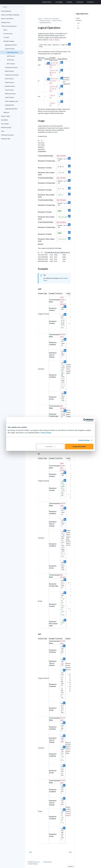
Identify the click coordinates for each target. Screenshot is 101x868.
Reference (13, 112)
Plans (12, 131)
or (78, 26)
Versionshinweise (12, 11)
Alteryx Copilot (12, 116)
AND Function (11, 56)
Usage (78, 18)
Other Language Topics (14, 101)
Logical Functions (14, 49)
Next (70, 852)
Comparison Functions (14, 67)
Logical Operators (13, 52)
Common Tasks (13, 34)
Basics (13, 30)
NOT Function (11, 64)
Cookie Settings (84, 440)
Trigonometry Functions (14, 75)
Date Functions (14, 79)
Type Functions (14, 90)
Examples (79, 20)
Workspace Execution (12, 135)
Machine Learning (12, 127)
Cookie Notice (47, 862)
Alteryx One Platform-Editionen (12, 15)
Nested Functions (14, 86)
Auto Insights (12, 124)
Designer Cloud (12, 22)
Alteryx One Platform (12, 19)
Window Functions (14, 94)
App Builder (12, 120)
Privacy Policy (46, 433)
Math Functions (14, 71)
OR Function (10, 60)
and (78, 23)
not (78, 28)
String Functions (14, 82)
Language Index (9, 105)
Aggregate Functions (14, 45)
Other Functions (14, 97)
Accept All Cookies (79, 446)
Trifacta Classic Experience (12, 26)
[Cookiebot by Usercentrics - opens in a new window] (85, 420)
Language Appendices (14, 109)
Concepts (13, 37)
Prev (31, 852)
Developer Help (12, 139)
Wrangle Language (13, 41)
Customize (50, 446)
